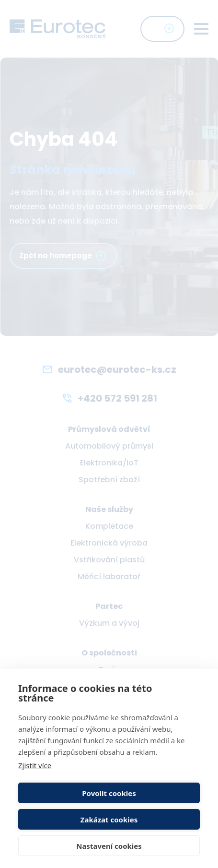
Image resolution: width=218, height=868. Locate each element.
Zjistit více (35, 765)
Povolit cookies (109, 793)
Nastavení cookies (109, 846)
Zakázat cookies (109, 820)
